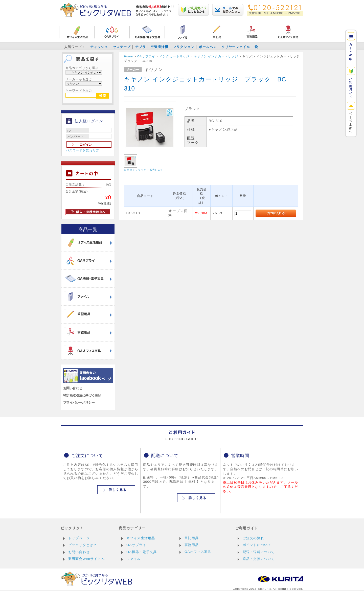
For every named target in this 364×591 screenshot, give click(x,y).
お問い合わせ (73, 388)
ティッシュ (99, 47)
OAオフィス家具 (198, 552)
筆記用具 (192, 538)
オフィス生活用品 (141, 538)
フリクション (184, 47)
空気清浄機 (159, 47)
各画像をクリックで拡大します (144, 170)
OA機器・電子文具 (142, 552)
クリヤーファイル (236, 47)
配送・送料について (259, 552)
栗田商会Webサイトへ (86, 559)
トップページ (79, 538)
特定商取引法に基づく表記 (82, 395)
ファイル (134, 559)
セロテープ (122, 47)
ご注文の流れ (253, 538)
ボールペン (208, 47)
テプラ (141, 47)
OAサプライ (136, 545)
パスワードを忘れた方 (83, 150)
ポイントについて (257, 545)
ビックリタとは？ (83, 545)
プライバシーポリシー (79, 403)
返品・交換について (259, 559)
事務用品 (192, 545)
